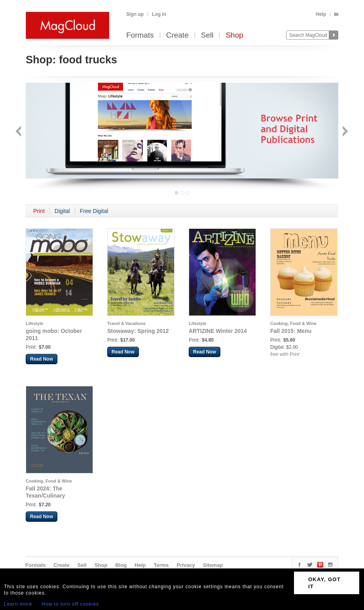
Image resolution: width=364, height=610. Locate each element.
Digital (62, 211)
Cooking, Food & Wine (293, 323)
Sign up (135, 14)
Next (344, 132)
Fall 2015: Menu (291, 331)
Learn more (18, 604)
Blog (121, 565)
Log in (159, 14)
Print (39, 211)
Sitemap (213, 565)
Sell (207, 35)
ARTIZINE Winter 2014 (218, 331)
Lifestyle (35, 323)
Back (19, 132)
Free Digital (94, 211)
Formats (140, 35)
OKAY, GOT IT (324, 583)
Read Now (42, 359)
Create (177, 35)
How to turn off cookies (70, 604)
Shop (234, 35)
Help (321, 14)
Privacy (186, 565)
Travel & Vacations (126, 323)
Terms (161, 565)
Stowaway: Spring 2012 (138, 331)
